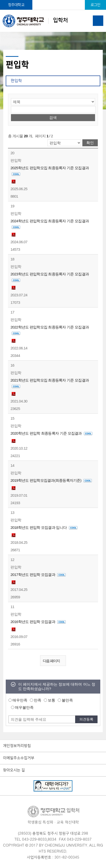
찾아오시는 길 (14, 770)
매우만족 (20, 700)
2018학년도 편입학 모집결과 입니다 (44, 527)
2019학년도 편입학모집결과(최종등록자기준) (51, 480)
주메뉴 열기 (98, 21)
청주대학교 (16, 5)
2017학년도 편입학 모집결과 (38, 575)
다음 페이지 (54, 661)
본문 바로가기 (53, 0)
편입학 (16, 81)
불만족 (67, 700)
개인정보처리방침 (17, 746)
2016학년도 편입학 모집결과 (38, 622)
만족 (38, 700)
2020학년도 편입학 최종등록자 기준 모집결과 (51, 433)
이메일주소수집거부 (19, 758)
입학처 (35, 21)
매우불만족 (24, 707)
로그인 (96, 5)
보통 (52, 700)
